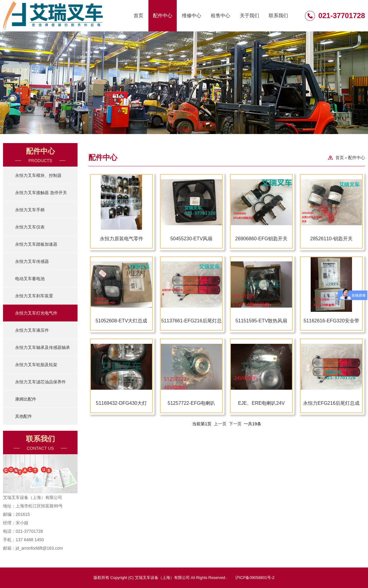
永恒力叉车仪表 (30, 227)
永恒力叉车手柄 (30, 210)
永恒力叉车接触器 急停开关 (41, 193)
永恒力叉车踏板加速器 (36, 244)
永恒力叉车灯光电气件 (36, 313)
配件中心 (163, 16)
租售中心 (220, 16)
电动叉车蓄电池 (30, 279)
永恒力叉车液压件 (32, 330)
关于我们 (249, 16)
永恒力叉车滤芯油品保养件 (40, 382)
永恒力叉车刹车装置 (34, 296)
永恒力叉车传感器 (32, 261)
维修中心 (192, 16)
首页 (138, 16)
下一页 (235, 424)
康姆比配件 (26, 399)
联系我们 (278, 16)
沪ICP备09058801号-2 (255, 578)
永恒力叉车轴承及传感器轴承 (43, 347)
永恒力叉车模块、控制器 (38, 175)
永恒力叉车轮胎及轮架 (36, 365)
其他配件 (24, 416)
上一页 (220, 424)
